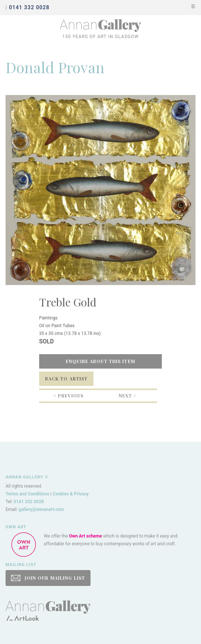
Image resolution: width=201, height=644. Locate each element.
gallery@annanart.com (42, 509)
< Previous (69, 396)
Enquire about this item (100, 361)
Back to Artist (67, 379)
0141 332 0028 (29, 502)
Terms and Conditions (27, 494)
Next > (128, 396)
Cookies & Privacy (71, 494)
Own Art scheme (86, 536)
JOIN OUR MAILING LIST (48, 578)
